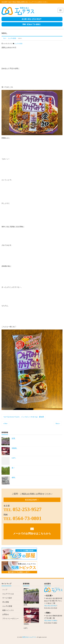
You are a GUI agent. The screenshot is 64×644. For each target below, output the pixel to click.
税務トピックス (8, 610)
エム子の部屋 (18, 44)
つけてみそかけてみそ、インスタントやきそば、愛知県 (24, 417)
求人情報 (6, 602)
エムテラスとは (8, 594)
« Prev (5, 424)
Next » (58, 424)
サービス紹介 (7, 598)
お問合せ (6, 614)
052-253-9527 (32, 19)
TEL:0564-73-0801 (50, 621)
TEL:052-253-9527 (50, 606)
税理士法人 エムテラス (29, 637)
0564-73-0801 (32, 24)
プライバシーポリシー (10, 619)
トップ (5, 590)
